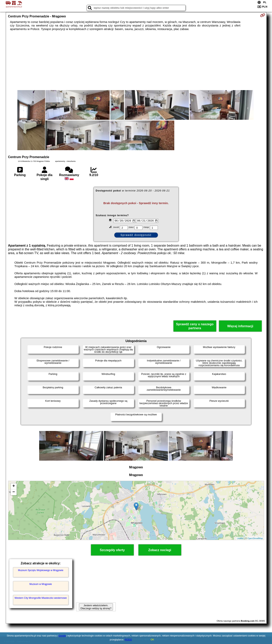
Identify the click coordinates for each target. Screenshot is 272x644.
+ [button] (14, 486)
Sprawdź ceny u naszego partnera (195, 326)
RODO (128, 640)
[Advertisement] (136, 60)
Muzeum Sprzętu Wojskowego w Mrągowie (41, 570)
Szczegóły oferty (112, 550)
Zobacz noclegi (160, 550)
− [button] (14, 492)
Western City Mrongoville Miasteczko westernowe (41, 598)
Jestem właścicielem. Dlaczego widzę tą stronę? (96, 607)
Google (62, 636)
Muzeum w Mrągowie (41, 584)
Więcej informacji (240, 326)
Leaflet (240, 538)
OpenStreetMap (255, 538)
